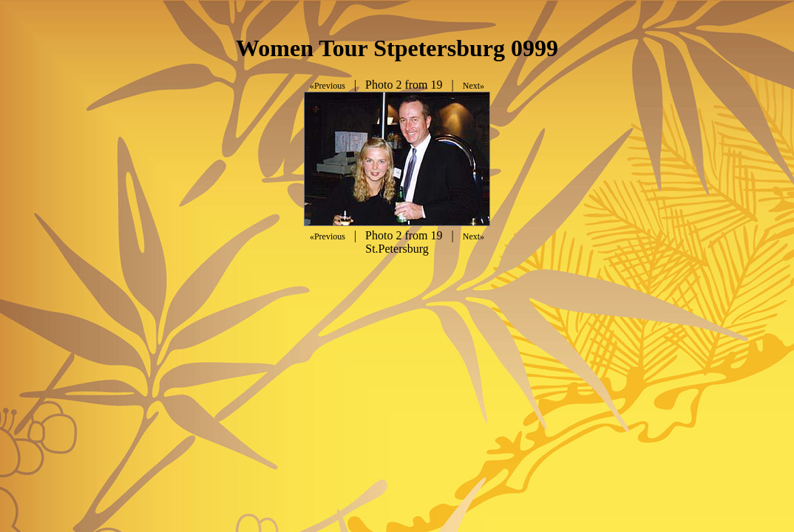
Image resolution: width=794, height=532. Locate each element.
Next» (474, 86)
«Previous (328, 86)
